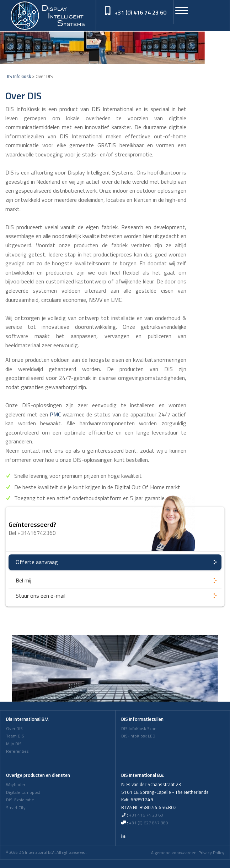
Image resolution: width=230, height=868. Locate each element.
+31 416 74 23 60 (146, 815)
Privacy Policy (211, 853)
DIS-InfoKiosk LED (138, 736)
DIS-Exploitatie (20, 800)
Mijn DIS (14, 744)
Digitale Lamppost (23, 792)
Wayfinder (16, 785)
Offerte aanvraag (37, 562)
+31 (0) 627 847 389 (149, 823)
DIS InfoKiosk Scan (139, 729)
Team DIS (15, 736)
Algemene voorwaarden (174, 853)
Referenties (17, 751)
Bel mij (23, 580)
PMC (55, 414)
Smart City (16, 808)
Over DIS (14, 729)
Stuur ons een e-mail (41, 596)
